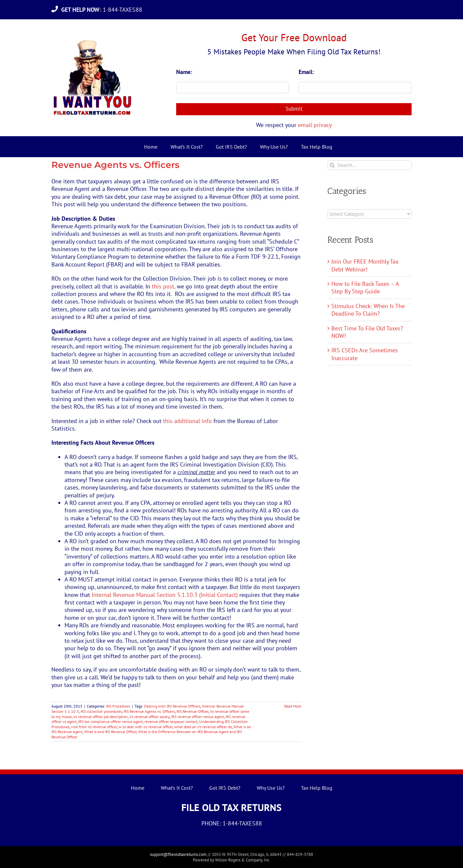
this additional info (188, 421)
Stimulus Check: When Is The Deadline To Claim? (368, 310)
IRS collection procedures (101, 711)
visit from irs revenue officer (94, 727)
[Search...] (370, 165)
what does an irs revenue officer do (203, 727)
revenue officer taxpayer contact (171, 721)
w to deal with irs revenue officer (146, 727)
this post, (164, 286)
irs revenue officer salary (149, 717)
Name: (184, 72)
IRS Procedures (118, 706)
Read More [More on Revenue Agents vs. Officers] (293, 706)
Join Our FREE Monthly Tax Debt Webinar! (365, 265)
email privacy (315, 125)
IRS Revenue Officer (192, 711)
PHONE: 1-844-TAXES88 (232, 823)
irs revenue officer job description (101, 717)
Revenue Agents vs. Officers (115, 165)
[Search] (332, 165)
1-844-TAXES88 (103, 10)
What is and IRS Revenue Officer (110, 732)
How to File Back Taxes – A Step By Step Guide (365, 287)
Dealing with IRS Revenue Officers (172, 706)
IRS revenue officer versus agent (198, 717)
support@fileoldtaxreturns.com (178, 854)
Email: (306, 72)
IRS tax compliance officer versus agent (111, 721)
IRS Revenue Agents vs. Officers (149, 711)
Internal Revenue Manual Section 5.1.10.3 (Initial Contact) (166, 595)
